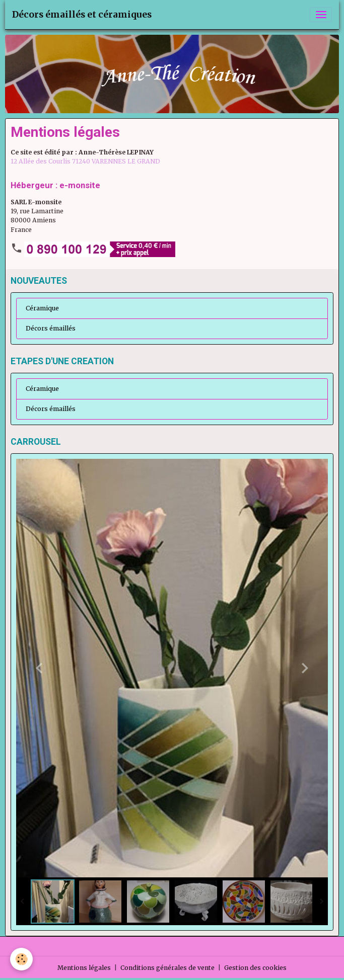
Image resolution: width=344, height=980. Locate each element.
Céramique (42, 308)
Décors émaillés (51, 328)
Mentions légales (84, 968)
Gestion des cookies (255, 968)
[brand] (82, 15)
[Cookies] (21, 959)
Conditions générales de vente (167, 968)
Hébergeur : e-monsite (55, 185)
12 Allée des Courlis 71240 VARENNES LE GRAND (85, 161)
